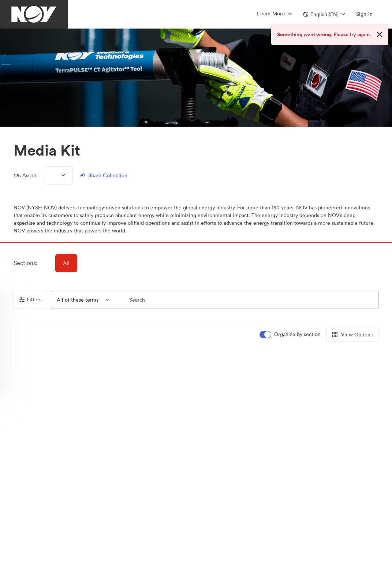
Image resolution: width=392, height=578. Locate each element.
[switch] (291, 334)
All (66, 263)
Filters (30, 299)
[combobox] (83, 300)
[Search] (247, 300)
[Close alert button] (380, 34)
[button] (324, 14)
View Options (352, 335)
